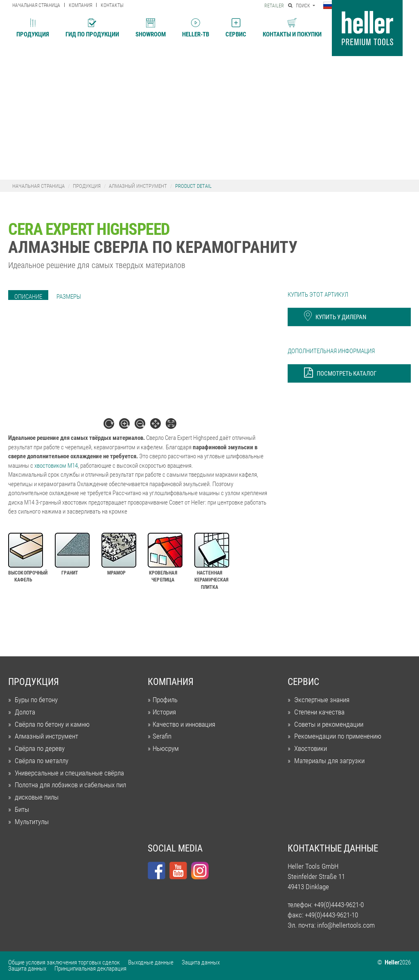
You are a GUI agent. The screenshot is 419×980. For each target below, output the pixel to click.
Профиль (165, 700)
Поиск (300, 6)
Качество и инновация (184, 724)
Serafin (162, 736)
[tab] (28, 297)
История (164, 712)
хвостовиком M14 (56, 466)
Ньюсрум (166, 749)
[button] (330, 6)
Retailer (274, 6)
